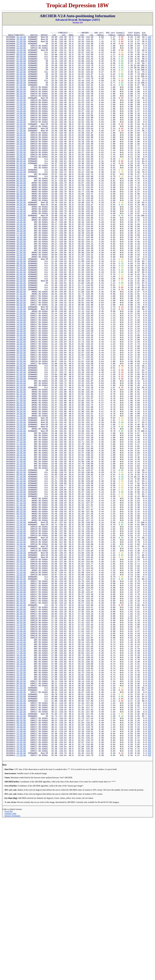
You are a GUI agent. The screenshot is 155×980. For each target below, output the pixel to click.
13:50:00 (21, 260)
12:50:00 (21, 127)
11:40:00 (21, 504)
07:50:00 (21, 100)
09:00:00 (21, 744)
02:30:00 (21, 584)
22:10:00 (21, 433)
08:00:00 (21, 739)
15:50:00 (21, 143)
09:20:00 (21, 108)
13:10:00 (21, 512)
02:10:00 (21, 454)
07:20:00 (21, 97)
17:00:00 (21, 661)
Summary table (10, 975)
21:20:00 (21, 44)
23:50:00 (21, 58)
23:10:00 (21, 438)
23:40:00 (21, 568)
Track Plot (9, 973)
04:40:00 (21, 467)
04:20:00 (21, 81)
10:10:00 (21, 624)
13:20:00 (21, 129)
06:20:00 (21, 92)
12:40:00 (21, 510)
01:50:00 (21, 68)
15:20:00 (21, 140)
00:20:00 (21, 60)
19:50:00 (21, 164)
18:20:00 (21, 156)
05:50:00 (21, 89)
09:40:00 (21, 621)
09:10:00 (21, 619)
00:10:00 (21, 571)
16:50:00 (21, 148)
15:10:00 (21, 523)
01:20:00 (21, 66)
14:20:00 (21, 135)
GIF (150, 39)
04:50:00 (21, 84)
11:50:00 (21, 121)
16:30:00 (21, 659)
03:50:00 (21, 79)
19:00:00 (21, 286)
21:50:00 (21, 47)
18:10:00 (21, 539)
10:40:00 (21, 627)
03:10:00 (21, 76)
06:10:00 (21, 475)
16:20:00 (21, 145)
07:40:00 (21, 611)
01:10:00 (21, 576)
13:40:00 (21, 515)
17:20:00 (21, 151)
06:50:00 (21, 95)
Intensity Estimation (12, 977)
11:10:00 (21, 629)
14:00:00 (21, 132)
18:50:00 (21, 159)
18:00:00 (21, 409)
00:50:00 (21, 63)
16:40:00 (21, 531)
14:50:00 (21, 137)
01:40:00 (21, 579)
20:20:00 (21, 39)
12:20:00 (21, 124)
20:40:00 (21, 552)
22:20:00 (21, 50)
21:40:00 (21, 558)
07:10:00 (21, 608)
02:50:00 (21, 74)
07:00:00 (21, 222)
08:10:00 (21, 614)
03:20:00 (21, 204)
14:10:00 (21, 518)
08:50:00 (21, 105)
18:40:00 (21, 542)
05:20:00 (21, 87)
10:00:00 (21, 238)
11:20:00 (21, 119)
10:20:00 (21, 113)
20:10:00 (21, 550)
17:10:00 (21, 534)
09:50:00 (21, 111)
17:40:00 (21, 536)
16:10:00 (21, 528)
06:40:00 (21, 606)
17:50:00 (21, 153)
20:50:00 (21, 42)
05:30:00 (21, 725)
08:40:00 (21, 616)
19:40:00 (21, 547)
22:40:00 (21, 563)
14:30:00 (21, 648)
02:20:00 (21, 71)
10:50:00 (21, 116)
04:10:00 (21, 465)
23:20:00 (21, 55)
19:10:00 (21, 544)
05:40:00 (21, 473)
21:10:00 (21, 555)
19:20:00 (21, 161)
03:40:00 (21, 590)
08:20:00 (21, 103)
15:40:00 (21, 526)
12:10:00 (21, 507)
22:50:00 (21, 52)
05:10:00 (21, 470)
